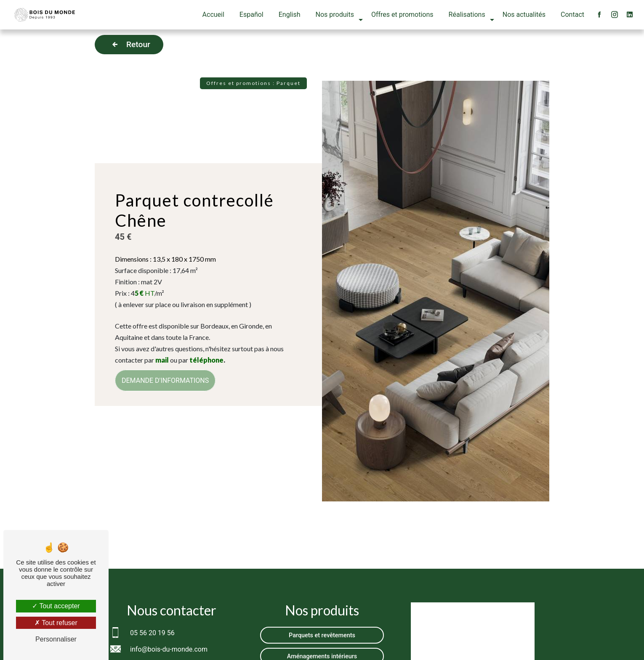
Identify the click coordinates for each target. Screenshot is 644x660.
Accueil (213, 15)
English (290, 15)
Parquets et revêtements (322, 635)
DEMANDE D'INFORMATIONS (165, 380)
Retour (129, 45)
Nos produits (335, 15)
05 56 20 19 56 (152, 633)
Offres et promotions (402, 15)
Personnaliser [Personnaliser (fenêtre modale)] (56, 639)
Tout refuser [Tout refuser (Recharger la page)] (56, 623)
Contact (572, 15)
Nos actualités (524, 15)
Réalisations (467, 15)
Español (251, 15)
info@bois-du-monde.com (169, 649)
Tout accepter (56, 606)
